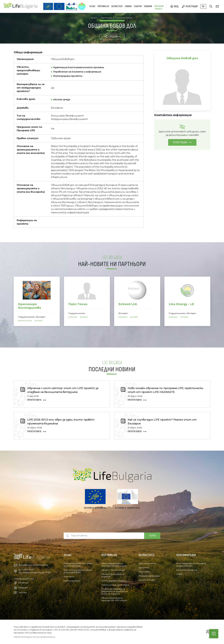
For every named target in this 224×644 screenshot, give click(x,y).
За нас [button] (92, 6)
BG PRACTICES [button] (117, 6)
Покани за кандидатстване (115, 585)
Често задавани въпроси (114, 581)
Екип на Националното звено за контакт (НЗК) (78, 565)
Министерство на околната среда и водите (191, 565)
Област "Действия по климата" (113, 575)
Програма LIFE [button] (103, 6)
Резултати (144, 572)
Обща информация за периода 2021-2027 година (114, 565)
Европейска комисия (187, 570)
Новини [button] (128, 6)
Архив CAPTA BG (147, 580)
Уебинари (148, 6)
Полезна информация (149, 576)
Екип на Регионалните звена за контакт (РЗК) (78, 571)
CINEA (179, 574)
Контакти (69, 577)
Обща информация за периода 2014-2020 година (114, 599)
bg (203, 6)
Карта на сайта (72, 581)
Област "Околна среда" (113, 570)
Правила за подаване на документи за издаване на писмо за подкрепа (114, 591)
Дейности (144, 568)
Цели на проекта (147, 563)
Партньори (159, 6)
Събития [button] (138, 6)
